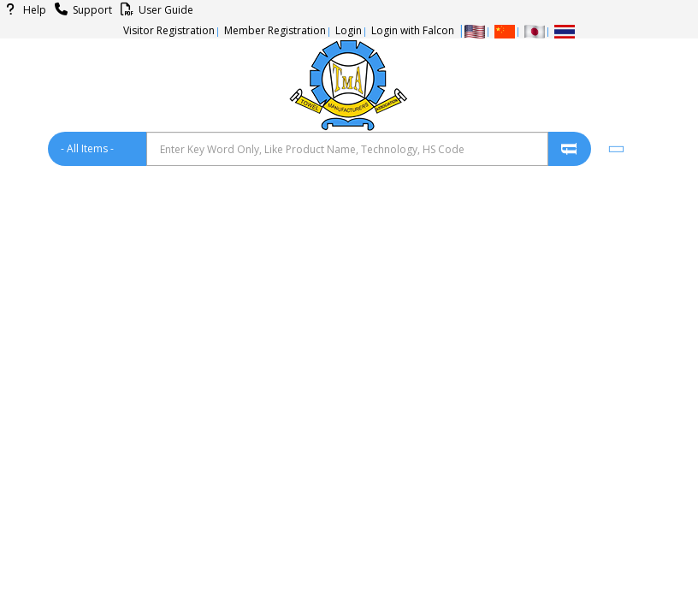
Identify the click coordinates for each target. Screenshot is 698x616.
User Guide (154, 9)
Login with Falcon (413, 30)
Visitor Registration (169, 30)
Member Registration (275, 30)
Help (23, 9)
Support (81, 9)
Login (349, 30)
